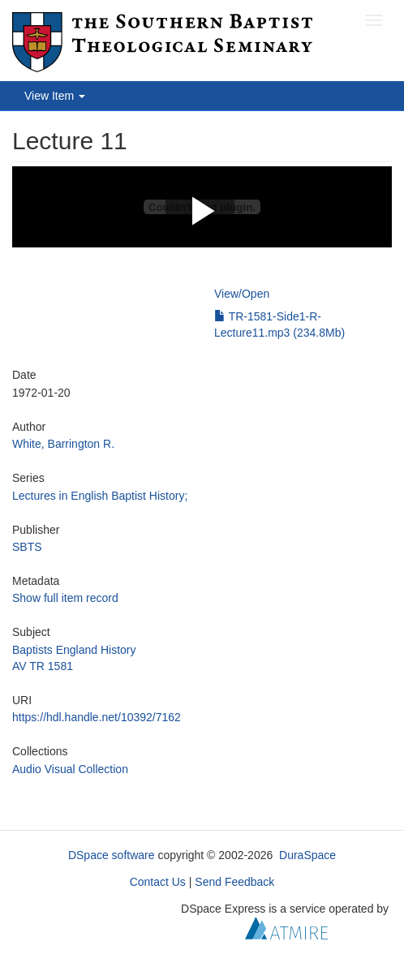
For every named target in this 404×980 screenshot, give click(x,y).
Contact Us (158, 882)
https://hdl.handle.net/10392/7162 (97, 717)
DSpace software (112, 855)
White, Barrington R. (63, 444)
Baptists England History (74, 650)
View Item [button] (55, 96)
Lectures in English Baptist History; (100, 496)
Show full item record (65, 598)
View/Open (242, 294)
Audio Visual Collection (70, 769)
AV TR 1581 (43, 666)
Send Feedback (234, 882)
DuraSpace (307, 855)
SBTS (27, 547)
